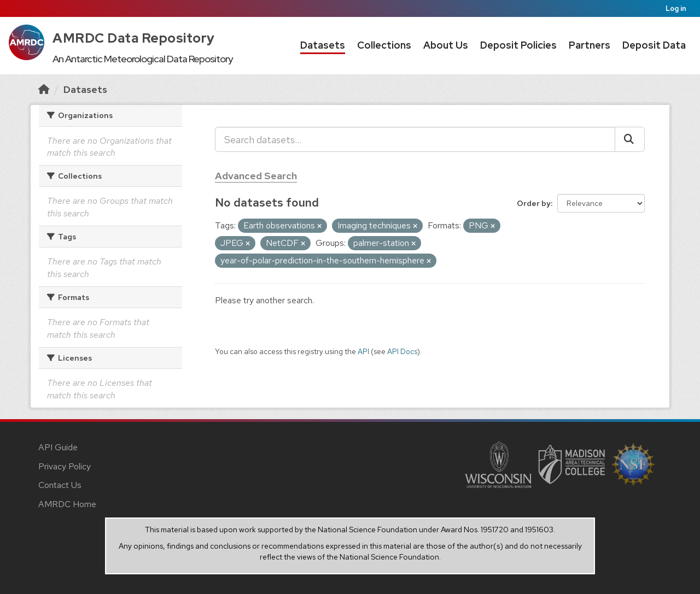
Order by (534, 203)
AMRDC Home (67, 504)
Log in (676, 8)
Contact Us (60, 485)
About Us (446, 45)
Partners (590, 45)
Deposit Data (654, 45)
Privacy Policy (65, 466)
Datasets (323, 45)
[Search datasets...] (415, 139)
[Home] (44, 89)
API (363, 351)
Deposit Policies (518, 45)
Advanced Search (256, 176)
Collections (384, 45)
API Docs (402, 351)
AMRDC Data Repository (134, 38)
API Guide (58, 447)
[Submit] (630, 139)
